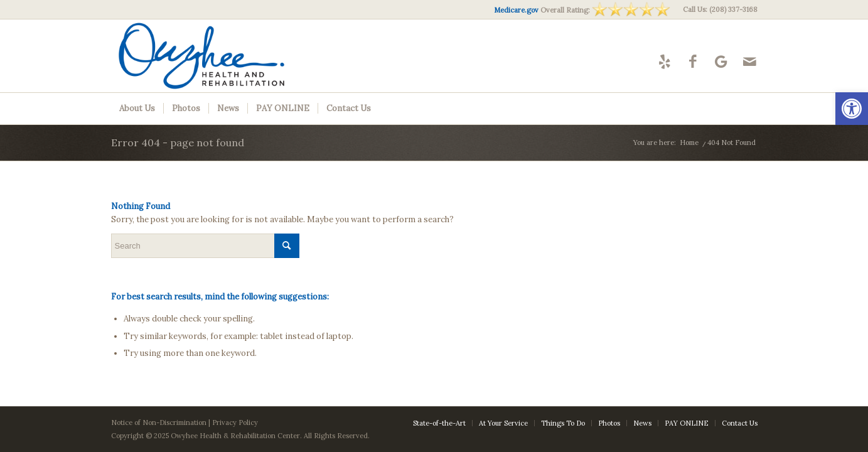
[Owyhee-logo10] (225, 56)
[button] (852, 109)
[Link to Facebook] (693, 61)
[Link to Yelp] (665, 61)
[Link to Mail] (750, 61)
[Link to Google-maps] (721, 61)
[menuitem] (717, 9)
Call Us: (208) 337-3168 (720, 9)
